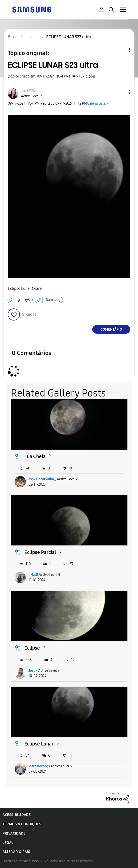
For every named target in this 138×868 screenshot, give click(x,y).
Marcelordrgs (39, 766)
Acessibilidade (17, 815)
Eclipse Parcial (40, 552)
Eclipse (32, 648)
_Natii (33, 575)
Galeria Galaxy (98, 104)
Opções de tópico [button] (121, 50)
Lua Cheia (35, 456)
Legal (8, 843)
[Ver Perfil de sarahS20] (28, 91)
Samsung (53, 300)
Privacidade (14, 833)
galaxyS (24, 300)
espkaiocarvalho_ (42, 479)
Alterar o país (16, 852)
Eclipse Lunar (39, 744)
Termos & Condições (22, 824)
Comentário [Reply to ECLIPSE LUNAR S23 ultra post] (111, 329)
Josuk (33, 671)
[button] (121, 92)
